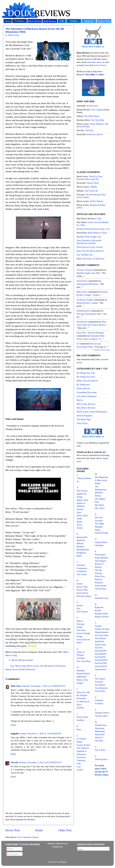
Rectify (98, 610)
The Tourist (100, 679)
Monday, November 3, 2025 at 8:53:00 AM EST (40, 762)
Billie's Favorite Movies (87, 381)
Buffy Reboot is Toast (97, 233)
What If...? (100, 738)
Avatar (80, 528)
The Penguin (101, 561)
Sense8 (98, 626)
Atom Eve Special (95, 134)
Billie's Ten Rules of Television (90, 259)
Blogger (63, 862)
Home (39, 830)
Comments (13, 854)
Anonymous (82, 281)
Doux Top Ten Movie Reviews (90, 251)
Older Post (65, 830)
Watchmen (100, 728)
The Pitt (98, 570)
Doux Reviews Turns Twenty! (90, 247)
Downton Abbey (84, 596)
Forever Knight (83, 633)
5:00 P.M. (89, 130)
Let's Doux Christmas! (87, 396)
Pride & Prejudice (85, 416)
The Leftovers (83, 748)
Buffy (79, 556)
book (87, 65)
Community (82, 568)
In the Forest (92, 106)
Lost (79, 767)
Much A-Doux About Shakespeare (92, 412)
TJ (78, 344)
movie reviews (100, 65)
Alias (79, 512)
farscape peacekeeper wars (89, 314)
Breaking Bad (83, 549)
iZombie (80, 708)
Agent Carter (82, 500)
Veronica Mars (101, 716)
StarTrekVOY (101, 666)
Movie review (33, 666)
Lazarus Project (84, 745)
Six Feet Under (102, 635)
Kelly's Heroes (97, 201)
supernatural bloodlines (87, 284)
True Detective (101, 688)
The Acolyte (82, 491)
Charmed (81, 565)
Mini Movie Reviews (86, 408)
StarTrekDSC (101, 654)
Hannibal (81, 670)
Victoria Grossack (85, 270)
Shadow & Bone (102, 629)
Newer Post (13, 830)
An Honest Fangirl (85, 300)
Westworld (100, 734)
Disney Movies (83, 388)
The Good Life (91, 191)
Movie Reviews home (22, 660)
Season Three (93, 183)
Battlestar (81, 540)
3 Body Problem (84, 478)
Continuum (82, 571)
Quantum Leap (102, 598)
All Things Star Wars (86, 377)
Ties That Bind (97, 120)
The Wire (99, 741)
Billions (80, 543)
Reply (13, 725)
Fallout (80, 621)
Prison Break (101, 586)
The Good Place (84, 661)
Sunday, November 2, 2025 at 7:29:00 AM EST (41, 733)
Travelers (99, 682)
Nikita (98, 530)
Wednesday (100, 731)
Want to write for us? (57, 843)
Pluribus (99, 573)
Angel (79, 522)
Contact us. (57, 847)
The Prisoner (101, 589)
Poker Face (100, 576)
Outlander (99, 545)
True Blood (100, 685)
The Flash (81, 630)
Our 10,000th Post (85, 255)
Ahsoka (80, 509)
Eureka (80, 605)
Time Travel (82, 423)
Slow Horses (101, 638)
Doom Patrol (82, 593)
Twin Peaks (100, 691)
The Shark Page (84, 419)
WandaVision (101, 725)
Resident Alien (101, 614)
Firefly (80, 627)
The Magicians (102, 477)
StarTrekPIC (100, 657)
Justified (80, 720)
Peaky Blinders (102, 558)
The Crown (82, 574)
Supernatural (101, 669)
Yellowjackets (101, 759)
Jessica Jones (82, 717)
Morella (15, 762)
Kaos (79, 729)
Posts (10, 849)
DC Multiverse (83, 385)
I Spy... (100, 218)
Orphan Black (101, 542)
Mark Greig (20, 666)
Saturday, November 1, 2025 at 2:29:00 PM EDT (44, 686)
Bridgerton (81, 553)
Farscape (81, 624)
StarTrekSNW (101, 660)
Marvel (80, 400)
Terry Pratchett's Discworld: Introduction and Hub (89, 242)
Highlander (82, 677)
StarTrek (99, 648)
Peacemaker (100, 555)
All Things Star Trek (86, 373)
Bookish (80, 546)
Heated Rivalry (83, 673)
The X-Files (100, 750)
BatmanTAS (82, 537)
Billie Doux (16, 686)
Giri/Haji (81, 658)
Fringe (80, 636)
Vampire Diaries (102, 713)
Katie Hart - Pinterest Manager (90, 333)
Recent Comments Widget (104, 350)
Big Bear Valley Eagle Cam (89, 237)
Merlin (98, 496)
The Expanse (82, 611)
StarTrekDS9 (101, 651)
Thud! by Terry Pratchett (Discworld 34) (90, 178)
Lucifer (80, 770)
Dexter (80, 584)
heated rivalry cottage (87, 303)
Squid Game (100, 645)
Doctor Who (82, 587)
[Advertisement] (93, 154)
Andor (79, 518)
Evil (78, 608)
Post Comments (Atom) (28, 837)
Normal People (102, 533)
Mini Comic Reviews (86, 404)
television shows (95, 62)
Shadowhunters (102, 632)
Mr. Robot (99, 505)
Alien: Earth (82, 515)
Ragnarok (99, 607)
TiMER (94, 187)
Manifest (99, 493)
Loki (79, 763)
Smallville (99, 641)
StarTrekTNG (101, 663)
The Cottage (97, 110)
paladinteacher (83, 311)
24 (78, 481)
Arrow (80, 525)
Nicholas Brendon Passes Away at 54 (93, 229)
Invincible (81, 698)
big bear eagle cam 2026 (88, 273)
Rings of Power (102, 617)
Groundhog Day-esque (87, 392)
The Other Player (92, 116)
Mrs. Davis (100, 508)
